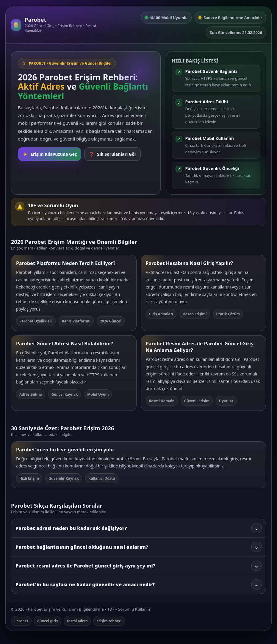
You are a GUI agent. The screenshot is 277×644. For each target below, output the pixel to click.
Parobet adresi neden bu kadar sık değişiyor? (138, 528)
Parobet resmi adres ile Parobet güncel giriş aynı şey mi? (138, 566)
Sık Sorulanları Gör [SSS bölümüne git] (112, 154)
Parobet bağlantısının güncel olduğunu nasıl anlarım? (138, 547)
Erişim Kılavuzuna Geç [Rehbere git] (50, 154)
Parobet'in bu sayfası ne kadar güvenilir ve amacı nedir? (138, 584)
